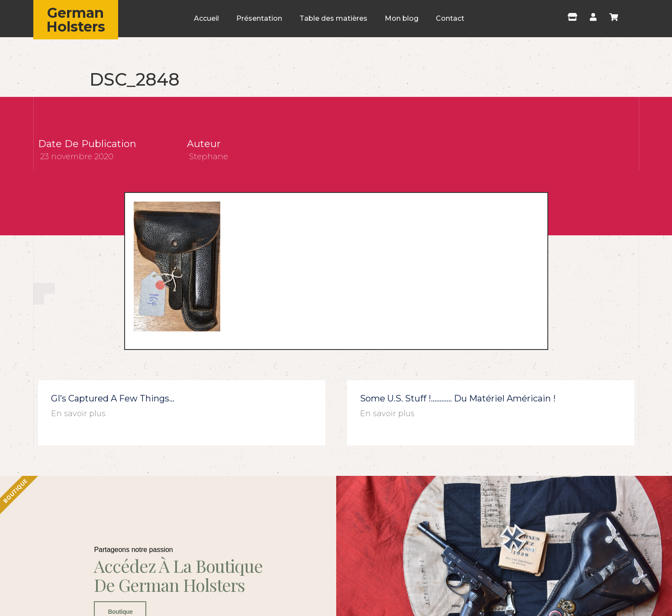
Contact (450, 18)
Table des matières (333, 18)
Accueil (206, 18)
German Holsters (76, 20)
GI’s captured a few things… (113, 398)
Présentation (259, 18)
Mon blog (402, 18)
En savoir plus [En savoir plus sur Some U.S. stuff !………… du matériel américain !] (387, 414)
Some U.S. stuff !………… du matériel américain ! (458, 398)
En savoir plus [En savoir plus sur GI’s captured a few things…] (78, 414)
